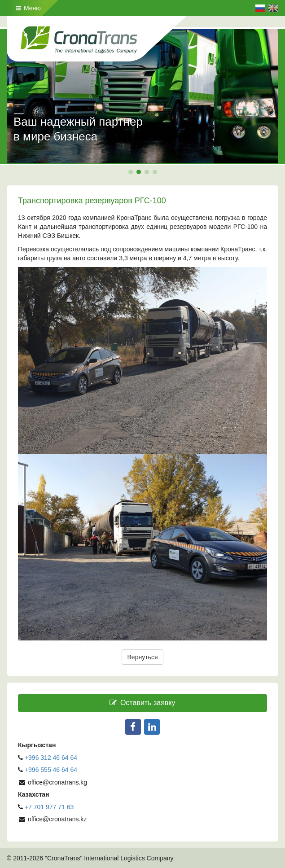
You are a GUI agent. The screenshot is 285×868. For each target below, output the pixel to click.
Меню (28, 8)
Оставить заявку (142, 703)
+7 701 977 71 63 (49, 807)
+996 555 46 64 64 (52, 770)
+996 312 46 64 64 (51, 758)
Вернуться (143, 657)
